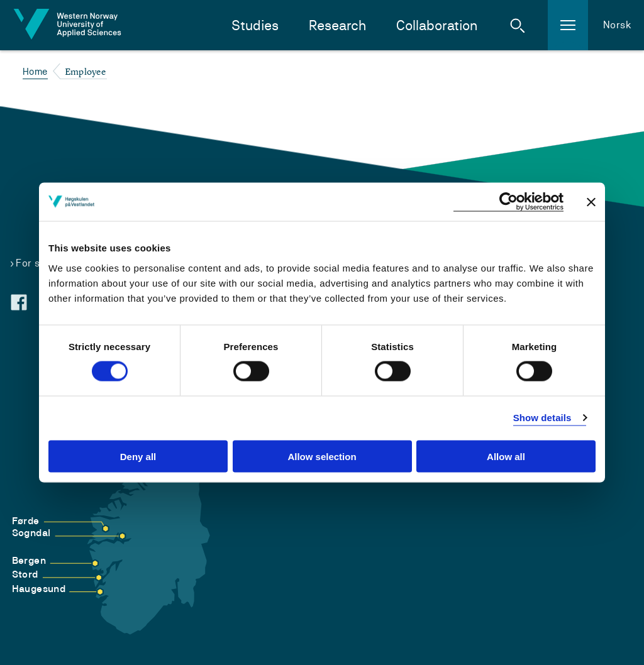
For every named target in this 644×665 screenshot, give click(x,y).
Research (337, 25)
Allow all (506, 456)
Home (35, 71)
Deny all (138, 456)
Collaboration (437, 25)
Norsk (617, 25)
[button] (518, 25)
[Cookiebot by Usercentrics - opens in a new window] (508, 202)
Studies (255, 25)
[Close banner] (591, 202)
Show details (542, 418)
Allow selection (322, 456)
